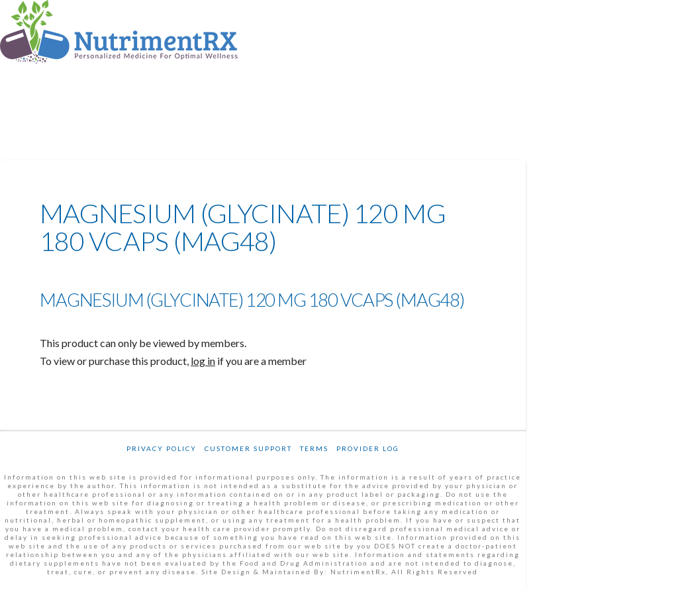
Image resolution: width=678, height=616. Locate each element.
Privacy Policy (162, 448)
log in (203, 361)
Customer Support (248, 448)
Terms (314, 448)
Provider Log (368, 448)
